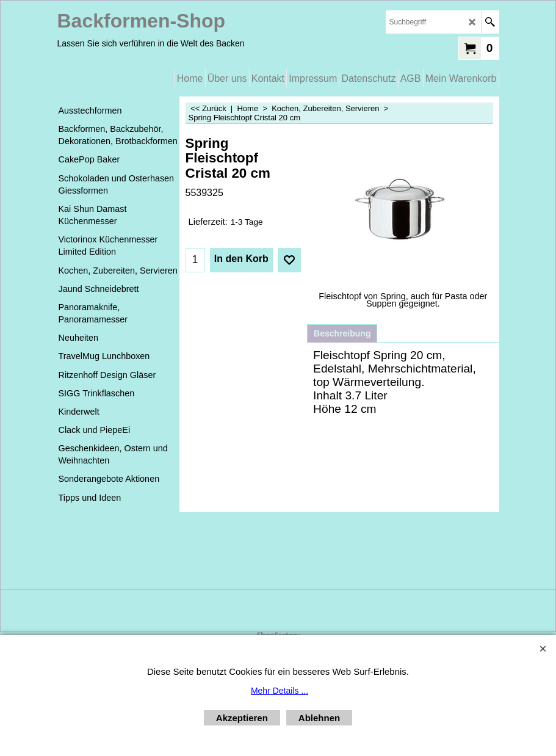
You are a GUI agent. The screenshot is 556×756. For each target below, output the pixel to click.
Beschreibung (342, 333)
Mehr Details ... (280, 691)
